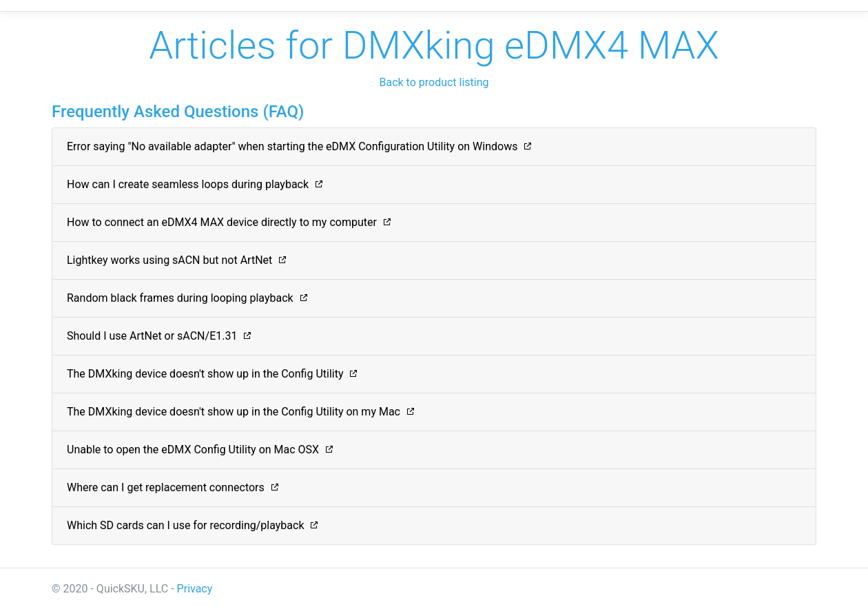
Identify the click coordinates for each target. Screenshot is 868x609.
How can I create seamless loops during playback (188, 184)
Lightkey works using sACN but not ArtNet (169, 260)
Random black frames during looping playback (180, 298)
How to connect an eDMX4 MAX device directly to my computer (222, 222)
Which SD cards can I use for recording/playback (186, 525)
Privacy (195, 589)
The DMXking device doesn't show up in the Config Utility (205, 374)
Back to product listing (434, 82)
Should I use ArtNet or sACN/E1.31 (152, 336)
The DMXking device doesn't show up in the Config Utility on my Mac (234, 412)
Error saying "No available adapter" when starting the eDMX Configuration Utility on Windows (292, 146)
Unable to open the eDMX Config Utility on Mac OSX (193, 450)
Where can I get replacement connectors (166, 487)
